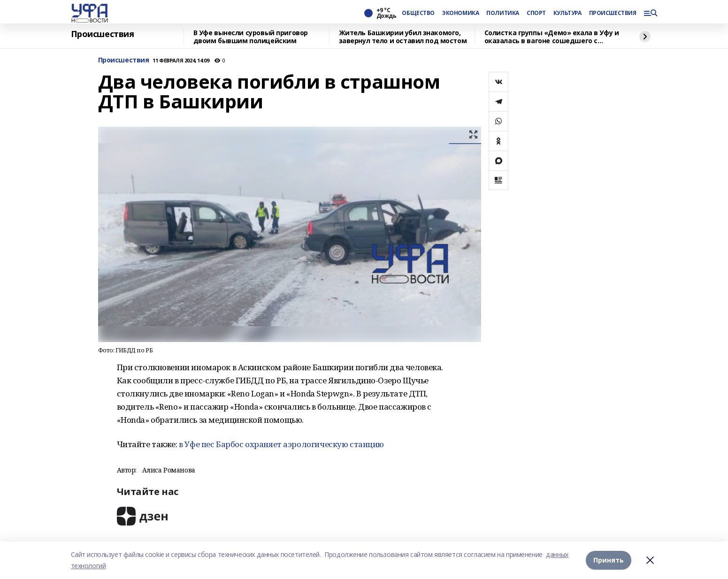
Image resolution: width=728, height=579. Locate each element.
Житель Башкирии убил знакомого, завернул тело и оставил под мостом (403, 37)
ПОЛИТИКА (503, 13)
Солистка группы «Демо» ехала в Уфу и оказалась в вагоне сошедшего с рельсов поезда (552, 37)
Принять (609, 560)
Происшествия (103, 34)
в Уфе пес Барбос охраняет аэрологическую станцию (282, 444)
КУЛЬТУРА (567, 13)
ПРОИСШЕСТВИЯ (613, 13)
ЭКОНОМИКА (460, 13)
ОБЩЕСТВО (418, 13)
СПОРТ (536, 13)
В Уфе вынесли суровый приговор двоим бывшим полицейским (251, 37)
